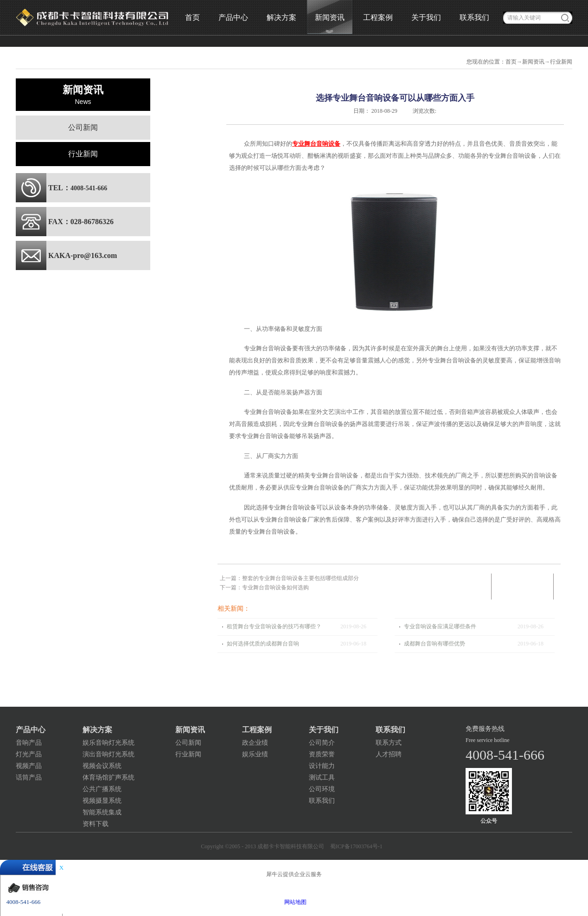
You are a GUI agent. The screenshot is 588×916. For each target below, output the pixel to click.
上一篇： (289, 578)
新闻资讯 (533, 62)
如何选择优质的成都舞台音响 (263, 644)
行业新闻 (561, 62)
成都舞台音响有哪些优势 (435, 644)
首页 (192, 17)
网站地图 (294, 902)
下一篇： (264, 587)
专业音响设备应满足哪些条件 (440, 626)
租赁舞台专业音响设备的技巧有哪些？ (274, 626)
